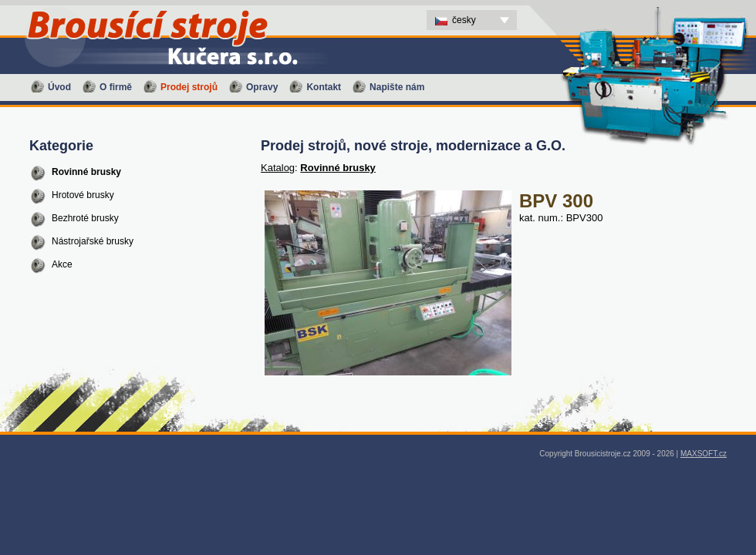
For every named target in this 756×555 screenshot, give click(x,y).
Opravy (262, 87)
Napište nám (397, 87)
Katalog (278, 168)
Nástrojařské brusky (93, 241)
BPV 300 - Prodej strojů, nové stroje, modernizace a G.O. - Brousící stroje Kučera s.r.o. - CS (150, 4)
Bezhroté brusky (85, 218)
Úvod (59, 87)
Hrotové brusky (83, 195)
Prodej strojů (189, 87)
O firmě (116, 87)
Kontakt (324, 87)
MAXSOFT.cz (704, 454)
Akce (62, 264)
